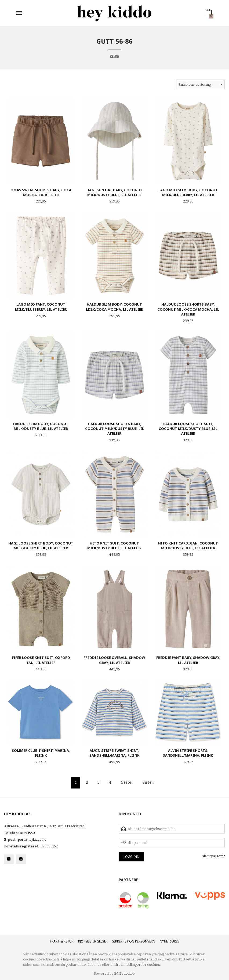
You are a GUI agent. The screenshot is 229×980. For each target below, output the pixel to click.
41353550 (28, 833)
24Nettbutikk (125, 973)
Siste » (148, 782)
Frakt (55, 941)
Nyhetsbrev (170, 941)
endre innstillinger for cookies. (136, 965)
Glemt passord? (213, 856)
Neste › (127, 782)
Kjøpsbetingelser (93, 941)
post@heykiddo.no (32, 840)
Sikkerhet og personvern (134, 941)
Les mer (94, 965)
